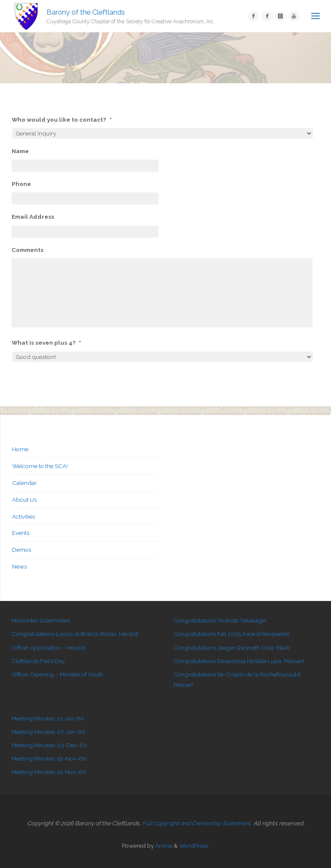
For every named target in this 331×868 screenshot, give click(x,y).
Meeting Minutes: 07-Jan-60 (48, 732)
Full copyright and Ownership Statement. (197, 823)
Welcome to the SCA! (40, 466)
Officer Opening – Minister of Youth (58, 674)
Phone (21, 184)
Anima (163, 846)
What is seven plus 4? (46, 343)
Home (20, 449)
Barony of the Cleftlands (86, 12)
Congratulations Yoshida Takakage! (220, 620)
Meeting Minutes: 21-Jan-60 (48, 718)
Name (20, 151)
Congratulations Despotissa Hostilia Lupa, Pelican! (239, 661)
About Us (24, 500)
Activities (23, 516)
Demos (22, 550)
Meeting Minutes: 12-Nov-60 (49, 772)
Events (21, 533)
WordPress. (194, 846)
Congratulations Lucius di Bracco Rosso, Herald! (75, 634)
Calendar (24, 483)
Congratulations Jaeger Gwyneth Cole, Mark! (232, 648)
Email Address (33, 217)
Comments (28, 250)
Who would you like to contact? (62, 120)
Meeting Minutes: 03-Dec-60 (49, 745)
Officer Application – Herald (48, 648)
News (19, 566)
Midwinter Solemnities (41, 620)
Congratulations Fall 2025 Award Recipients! (231, 634)
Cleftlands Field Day (38, 661)
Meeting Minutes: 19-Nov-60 (49, 758)
